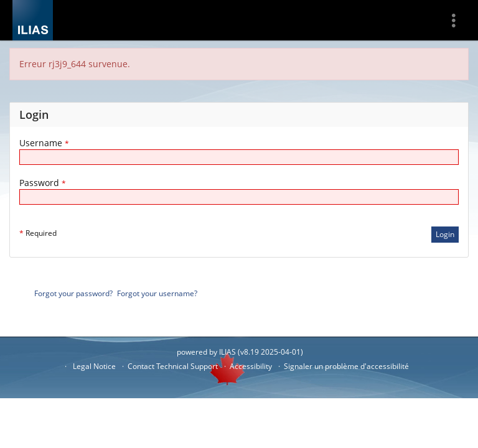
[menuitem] (458, 20)
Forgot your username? (157, 293)
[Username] (239, 157)
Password (43, 183)
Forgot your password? (73, 293)
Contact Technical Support (173, 366)
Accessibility (251, 366)
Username (44, 143)
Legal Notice (94, 366)
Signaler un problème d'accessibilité (346, 366)
